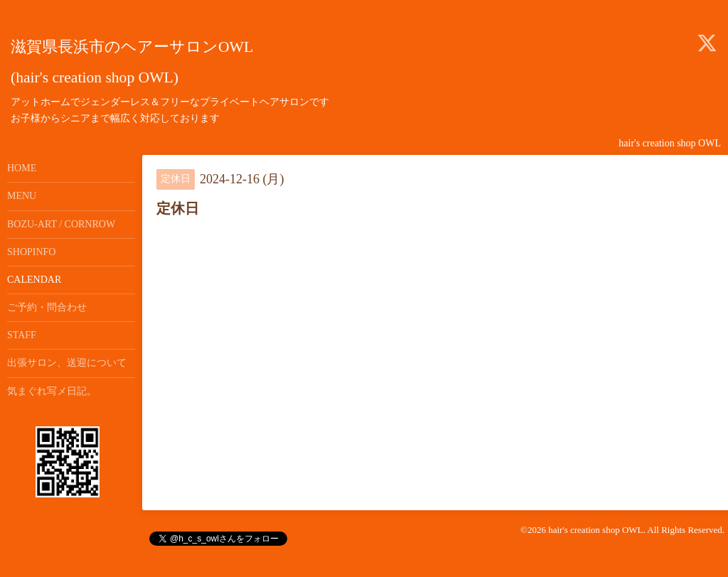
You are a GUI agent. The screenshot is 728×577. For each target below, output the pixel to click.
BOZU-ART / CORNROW (61, 224)
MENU (22, 196)
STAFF (22, 335)
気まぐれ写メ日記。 (52, 391)
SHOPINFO (31, 252)
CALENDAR (34, 280)
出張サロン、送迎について (67, 363)
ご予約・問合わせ (47, 307)
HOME (22, 168)
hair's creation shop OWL (595, 530)
